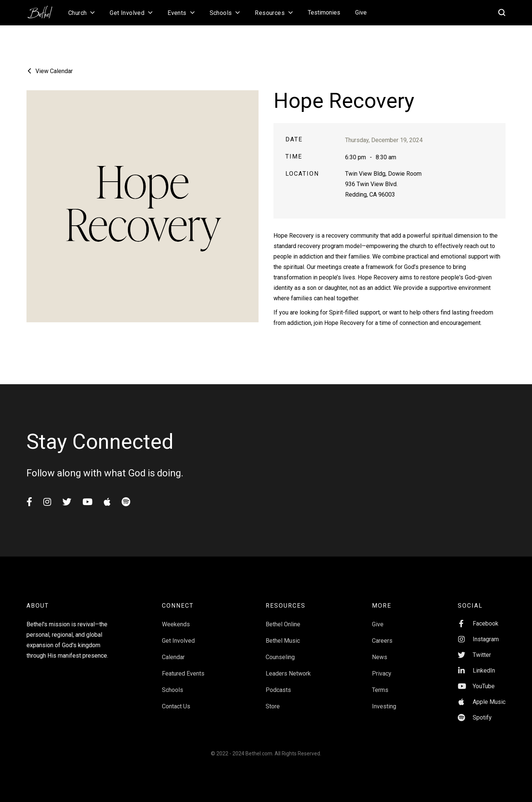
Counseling (280, 657)
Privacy (382, 673)
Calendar (173, 657)
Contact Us (176, 706)
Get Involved (178, 641)
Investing (384, 706)
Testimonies (324, 12)
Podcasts (278, 690)
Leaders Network (288, 673)
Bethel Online (283, 624)
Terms (380, 690)
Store (273, 706)
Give (361, 12)
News (380, 657)
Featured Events (183, 673)
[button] (82, 13)
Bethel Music (283, 641)
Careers (382, 641)
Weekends (176, 624)
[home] (44, 10)
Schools (173, 690)
